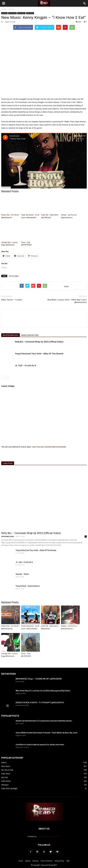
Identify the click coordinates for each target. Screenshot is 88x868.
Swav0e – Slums (22, 574)
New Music (30, 13)
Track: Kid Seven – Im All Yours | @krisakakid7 (30, 216)
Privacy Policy (59, 861)
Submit (28, 861)
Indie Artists (12, 13)
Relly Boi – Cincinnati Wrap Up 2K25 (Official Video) (39, 342)
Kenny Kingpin (14, 276)
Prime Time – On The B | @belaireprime (10, 216)
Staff (68, 861)
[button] (85, 3)
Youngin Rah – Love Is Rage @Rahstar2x (9, 244)
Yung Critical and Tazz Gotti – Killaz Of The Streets (39, 354)
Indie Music (21, 13)
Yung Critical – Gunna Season (28, 586)
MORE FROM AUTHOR (30, 335)
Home (3, 9)
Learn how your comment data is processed (49, 447)
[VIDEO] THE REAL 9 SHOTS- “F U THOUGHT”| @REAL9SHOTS (40, 703)
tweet (66, 286)
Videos (4, 762)
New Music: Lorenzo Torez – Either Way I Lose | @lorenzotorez (67, 301)
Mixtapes (5, 785)
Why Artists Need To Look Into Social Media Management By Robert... (44, 691)
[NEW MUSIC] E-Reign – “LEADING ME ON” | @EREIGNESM (39, 679)
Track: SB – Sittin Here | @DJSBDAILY (50, 216)
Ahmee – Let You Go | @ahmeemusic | (69, 216)
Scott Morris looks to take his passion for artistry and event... (40, 745)
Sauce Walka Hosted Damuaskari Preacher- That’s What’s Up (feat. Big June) (46, 733)
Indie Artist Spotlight (9, 788)
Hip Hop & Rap (7, 770)
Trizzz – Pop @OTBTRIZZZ (26, 244)
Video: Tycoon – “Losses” (12, 300)
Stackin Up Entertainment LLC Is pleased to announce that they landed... (44, 721)
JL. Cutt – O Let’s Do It (25, 365)
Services (35, 861)
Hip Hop (4, 13)
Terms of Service (46, 861)
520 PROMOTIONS (8, 536)
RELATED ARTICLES (11, 335)
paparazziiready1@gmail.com (49, 836)
